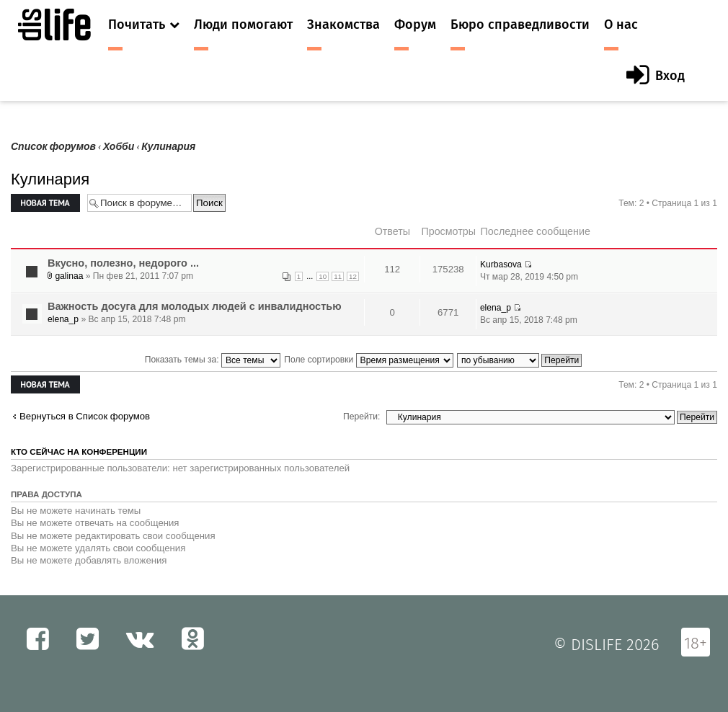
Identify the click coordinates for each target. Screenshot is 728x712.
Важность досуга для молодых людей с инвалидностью (195, 306)
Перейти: (361, 417)
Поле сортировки (368, 360)
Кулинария (168, 147)
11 (338, 276)
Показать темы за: (213, 360)
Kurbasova (501, 264)
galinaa (69, 276)
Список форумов (53, 147)
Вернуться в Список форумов (85, 416)
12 (353, 276)
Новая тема (45, 203)
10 (323, 276)
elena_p (63, 319)
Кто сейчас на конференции (79, 452)
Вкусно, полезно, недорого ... (123, 263)
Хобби (119, 147)
